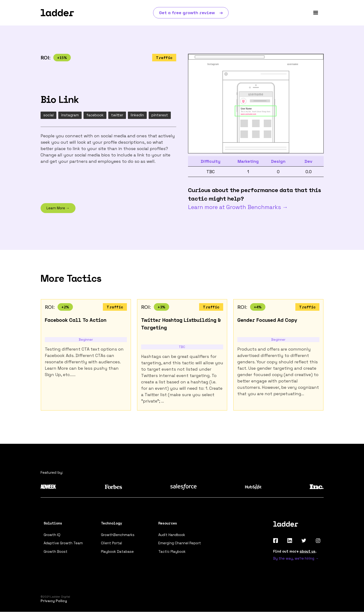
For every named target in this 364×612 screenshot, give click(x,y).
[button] (316, 13)
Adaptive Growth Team (63, 543)
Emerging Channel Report (180, 543)
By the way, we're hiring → (296, 559)
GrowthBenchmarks (118, 535)
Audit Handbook (172, 535)
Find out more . (295, 551)
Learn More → (58, 208)
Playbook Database (117, 552)
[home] (57, 13)
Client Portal (112, 543)
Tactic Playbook (172, 552)
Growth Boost (56, 552)
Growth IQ (52, 535)
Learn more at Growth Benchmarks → (238, 207)
